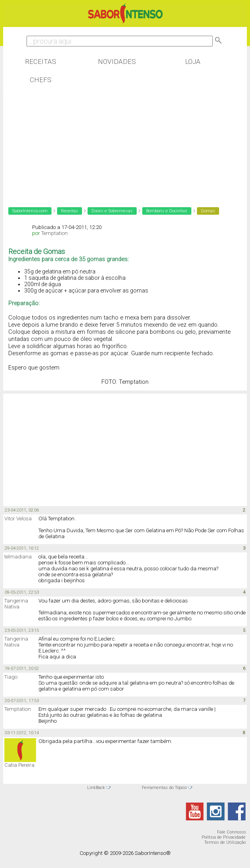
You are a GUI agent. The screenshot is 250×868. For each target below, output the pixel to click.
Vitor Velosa (18, 519)
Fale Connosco (231, 832)
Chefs (41, 80)
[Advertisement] (67, 140)
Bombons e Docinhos (167, 211)
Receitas (41, 62)
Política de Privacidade (224, 837)
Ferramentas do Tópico (164, 788)
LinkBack (96, 788)
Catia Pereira (19, 765)
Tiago (11, 677)
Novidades (117, 62)
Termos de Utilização (225, 842)
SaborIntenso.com (30, 211)
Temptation (54, 233)
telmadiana (18, 557)
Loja (193, 62)
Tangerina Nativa (16, 604)
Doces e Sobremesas (112, 211)
